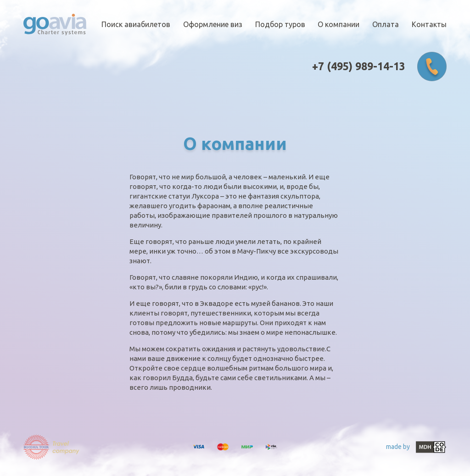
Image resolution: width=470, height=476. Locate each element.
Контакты (429, 24)
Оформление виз (213, 24)
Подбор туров (280, 24)
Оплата (386, 24)
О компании (339, 24)
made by (416, 447)
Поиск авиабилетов (136, 24)
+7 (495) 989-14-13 (359, 66)
